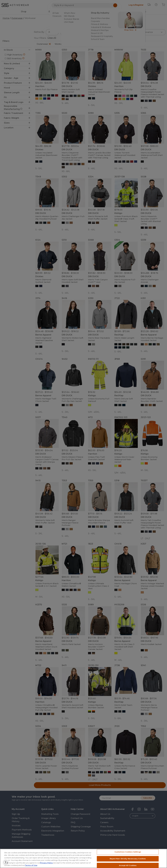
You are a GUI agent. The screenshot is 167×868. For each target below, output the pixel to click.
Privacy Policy (46, 866)
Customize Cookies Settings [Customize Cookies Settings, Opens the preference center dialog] (128, 855)
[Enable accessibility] (15, 862)
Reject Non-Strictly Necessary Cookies (128, 862)
